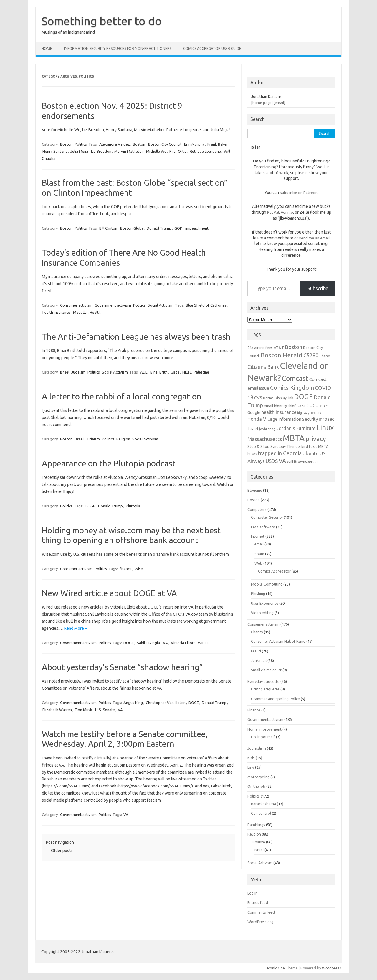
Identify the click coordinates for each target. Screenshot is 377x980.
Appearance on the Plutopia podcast (109, 463)
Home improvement (264, 729)
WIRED (204, 643)
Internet (258, 536)
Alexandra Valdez (115, 144)
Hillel (186, 372)
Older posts (59, 851)
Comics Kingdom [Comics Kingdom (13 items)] (292, 388)
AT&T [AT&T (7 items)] (279, 348)
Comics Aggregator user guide (212, 48)
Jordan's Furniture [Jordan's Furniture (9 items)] (296, 428)
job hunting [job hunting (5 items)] (267, 429)
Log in (252, 893)
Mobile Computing (267, 584)
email (259, 544)
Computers (257, 509)
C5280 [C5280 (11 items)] (311, 355)
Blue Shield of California (206, 305)
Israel (65, 372)
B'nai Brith (159, 372)
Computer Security (267, 517)
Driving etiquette (265, 689)
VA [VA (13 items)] (282, 461)
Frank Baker (218, 144)
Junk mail (259, 660)
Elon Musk (83, 710)
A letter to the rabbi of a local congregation (122, 396)
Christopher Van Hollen (166, 703)
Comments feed (261, 912)
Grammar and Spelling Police (275, 699)
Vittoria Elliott (183, 643)
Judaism (78, 372)
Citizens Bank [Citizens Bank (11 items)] (263, 367)
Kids (251, 758)
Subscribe (318, 288)
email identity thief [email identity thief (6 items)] (280, 406)
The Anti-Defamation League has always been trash (136, 337)
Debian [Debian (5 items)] (268, 398)
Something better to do (102, 21)
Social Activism (161, 305)
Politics (81, 144)
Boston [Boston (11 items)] (294, 347)
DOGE (90, 506)
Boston (66, 144)
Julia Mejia (79, 151)
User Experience (265, 603)
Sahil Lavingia (148, 643)
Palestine (201, 372)
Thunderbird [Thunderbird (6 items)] (297, 446)
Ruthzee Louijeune (205, 151)
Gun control (261, 813)
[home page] (262, 103)
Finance (254, 710)
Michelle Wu (156, 151)
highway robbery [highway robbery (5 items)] (309, 413)
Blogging (255, 490)
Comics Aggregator (274, 571)
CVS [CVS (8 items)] (258, 398)
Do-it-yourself (263, 737)
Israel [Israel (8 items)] (253, 429)
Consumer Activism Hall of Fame (278, 641)
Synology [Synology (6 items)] (278, 446)
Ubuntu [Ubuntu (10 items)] (311, 453)
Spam (259, 554)
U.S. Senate (105, 710)
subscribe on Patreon (299, 193)
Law (251, 767)
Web (258, 563)
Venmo (287, 212)
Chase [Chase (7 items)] (325, 356)
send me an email (314, 238)
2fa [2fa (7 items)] (250, 348)
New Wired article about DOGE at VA (109, 593)
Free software (263, 527)
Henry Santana (55, 151)
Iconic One (276, 968)
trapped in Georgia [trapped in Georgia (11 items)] (280, 453)
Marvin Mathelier (129, 151)
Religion (123, 439)
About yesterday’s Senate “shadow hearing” (122, 667)
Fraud (256, 651)
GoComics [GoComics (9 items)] (317, 405)
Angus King (133, 703)
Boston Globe (132, 228)
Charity (257, 632)
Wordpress (331, 968)
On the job (256, 786)
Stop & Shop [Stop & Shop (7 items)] (258, 446)
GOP (178, 228)
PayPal (273, 212)
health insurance (56, 312)
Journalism (257, 748)
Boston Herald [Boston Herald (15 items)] (282, 355)
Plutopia (133, 506)
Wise (139, 569)
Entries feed (258, 902)
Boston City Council (165, 144)
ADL (144, 372)
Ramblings (256, 825)
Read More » (76, 628)
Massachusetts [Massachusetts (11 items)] (265, 439)
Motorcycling (258, 777)
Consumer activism (76, 305)
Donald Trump (159, 228)
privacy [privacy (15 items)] (316, 439)
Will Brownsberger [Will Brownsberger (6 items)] (302, 461)
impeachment (197, 228)
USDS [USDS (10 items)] (272, 461)
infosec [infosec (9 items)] (326, 419)
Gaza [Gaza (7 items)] (301, 406)
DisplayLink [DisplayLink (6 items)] (284, 398)
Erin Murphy (194, 144)
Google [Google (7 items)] (254, 412)
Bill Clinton (108, 228)
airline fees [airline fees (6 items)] (263, 348)
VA (165, 643)
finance (125, 569)
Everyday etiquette (263, 681)
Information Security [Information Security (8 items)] (298, 419)
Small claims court (266, 670)
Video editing (262, 613)
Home (47, 48)
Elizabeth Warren (57, 710)
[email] (279, 103)
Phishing (258, 593)
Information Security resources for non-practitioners (118, 48)
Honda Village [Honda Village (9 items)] (262, 419)
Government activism (113, 305)
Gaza (175, 372)
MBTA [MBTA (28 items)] (294, 438)
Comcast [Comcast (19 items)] (295, 378)
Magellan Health (87, 312)
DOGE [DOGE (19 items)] (303, 397)
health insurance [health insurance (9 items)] (279, 412)
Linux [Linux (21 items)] (325, 427)
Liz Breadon (101, 151)
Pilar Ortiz (178, 151)
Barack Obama (263, 804)
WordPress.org (260, 922)
